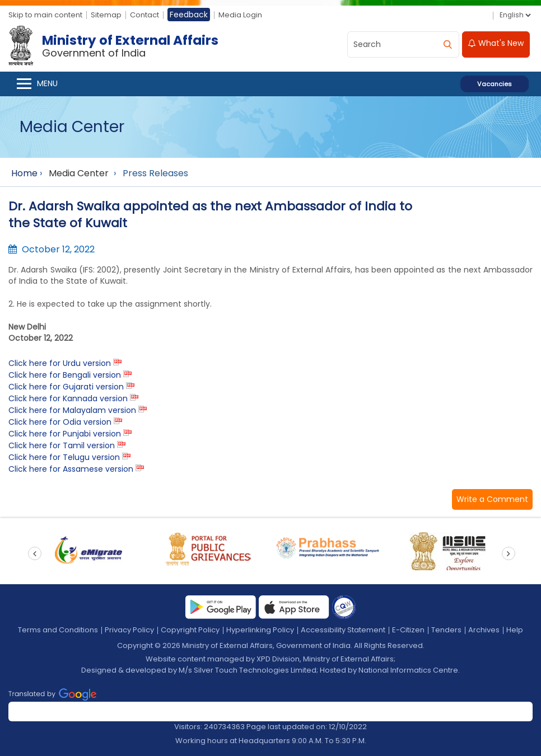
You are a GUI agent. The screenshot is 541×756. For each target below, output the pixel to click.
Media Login (240, 15)
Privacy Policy (129, 630)
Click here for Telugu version (64, 457)
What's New (496, 43)
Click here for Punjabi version (65, 434)
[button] (492, 499)
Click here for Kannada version (68, 398)
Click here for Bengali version (65, 375)
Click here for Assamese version (71, 469)
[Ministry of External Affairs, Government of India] (116, 46)
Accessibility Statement (343, 630)
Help (515, 630)
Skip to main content (45, 15)
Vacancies (495, 84)
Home (24, 173)
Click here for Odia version (60, 422)
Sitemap (106, 15)
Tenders (446, 630)
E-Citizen (408, 630)
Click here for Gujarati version (66, 387)
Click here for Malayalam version (72, 410)
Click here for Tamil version (62, 445)
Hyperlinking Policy (260, 630)
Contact (144, 15)
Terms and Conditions (58, 630)
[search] (447, 44)
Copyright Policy (190, 630)
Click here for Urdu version (60, 363)
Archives (484, 630)
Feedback (189, 15)
